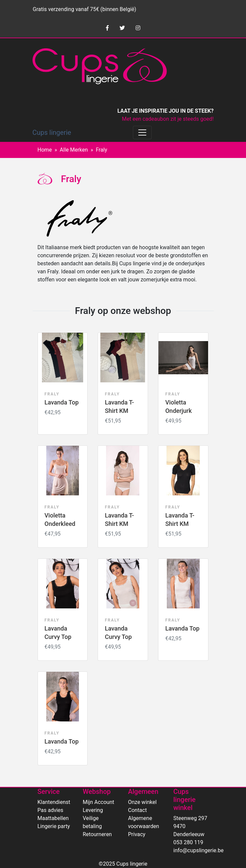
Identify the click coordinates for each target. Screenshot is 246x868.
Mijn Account (99, 802)
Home (45, 150)
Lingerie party (54, 826)
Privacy (137, 834)
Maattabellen (53, 818)
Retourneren (97, 834)
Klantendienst (54, 802)
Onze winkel (142, 802)
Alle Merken (74, 150)
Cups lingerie (52, 132)
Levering (93, 810)
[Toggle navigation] (142, 132)
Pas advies (51, 810)
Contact (138, 810)
